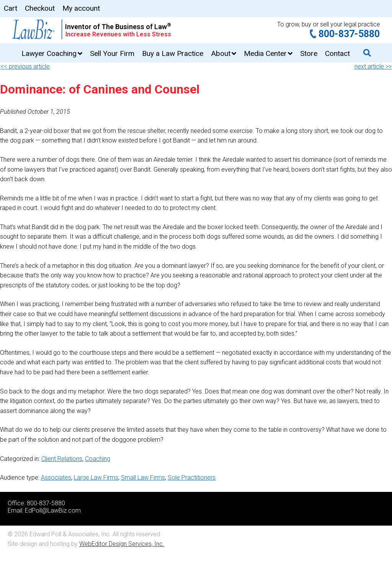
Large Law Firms (96, 478)
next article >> (373, 66)
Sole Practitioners (192, 478)
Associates (56, 478)
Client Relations (62, 459)
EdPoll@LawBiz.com (53, 510)
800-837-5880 (349, 34)
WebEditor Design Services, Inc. (122, 544)
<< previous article (25, 66)
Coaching (98, 459)
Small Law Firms (143, 478)
